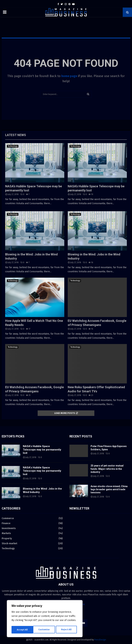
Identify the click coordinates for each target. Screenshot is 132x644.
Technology (13, 146)
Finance (6, 523)
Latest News (16, 135)
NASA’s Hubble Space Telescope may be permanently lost (42, 450)
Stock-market (9, 543)
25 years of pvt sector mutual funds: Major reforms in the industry (107, 469)
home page (69, 76)
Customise (22, 630)
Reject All (45, 630)
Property (7, 538)
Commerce (8, 518)
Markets (6, 533)
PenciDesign (100, 640)
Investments (9, 528)
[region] (45, 619)
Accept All (67, 630)
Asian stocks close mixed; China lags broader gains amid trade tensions (109, 489)
